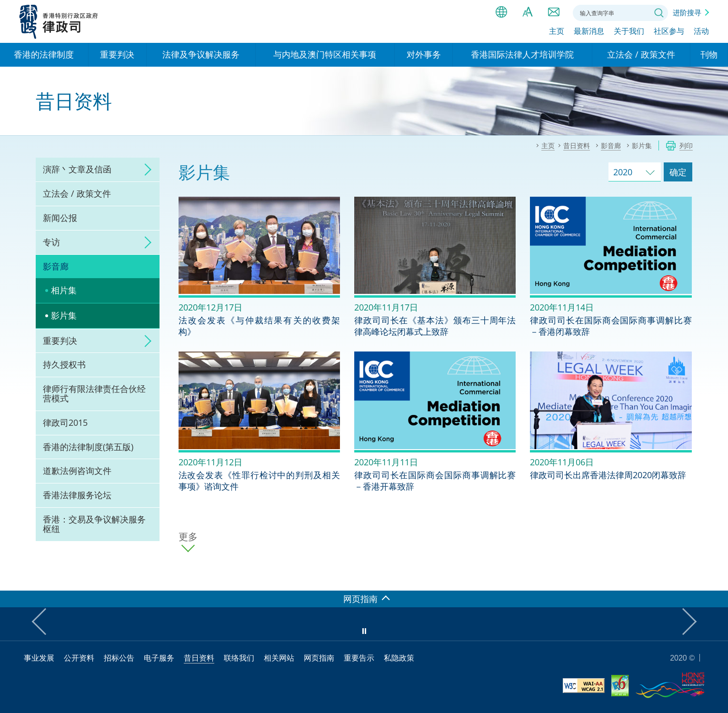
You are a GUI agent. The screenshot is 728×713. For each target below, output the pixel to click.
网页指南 (319, 658)
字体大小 (528, 12)
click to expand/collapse (145, 170)
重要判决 (60, 341)
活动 (701, 32)
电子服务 (159, 658)
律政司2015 (65, 422)
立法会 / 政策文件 (77, 193)
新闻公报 (60, 218)
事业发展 (39, 658)
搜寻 (659, 13)
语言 (501, 12)
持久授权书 (64, 364)
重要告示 (359, 658)
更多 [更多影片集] (188, 537)
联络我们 (554, 12)
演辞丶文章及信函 (77, 169)
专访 (51, 242)
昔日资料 (199, 658)
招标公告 (119, 658)
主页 (557, 32)
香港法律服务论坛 (77, 495)
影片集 (64, 315)
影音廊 (56, 266)
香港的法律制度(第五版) (88, 447)
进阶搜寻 (687, 12)
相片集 (64, 290)
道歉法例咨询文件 (77, 471)
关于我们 (629, 32)
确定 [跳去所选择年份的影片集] (678, 172)
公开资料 (79, 658)
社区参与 (669, 32)
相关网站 (279, 658)
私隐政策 (399, 658)
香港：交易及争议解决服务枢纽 (94, 524)
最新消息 (589, 32)
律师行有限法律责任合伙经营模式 (94, 393)
